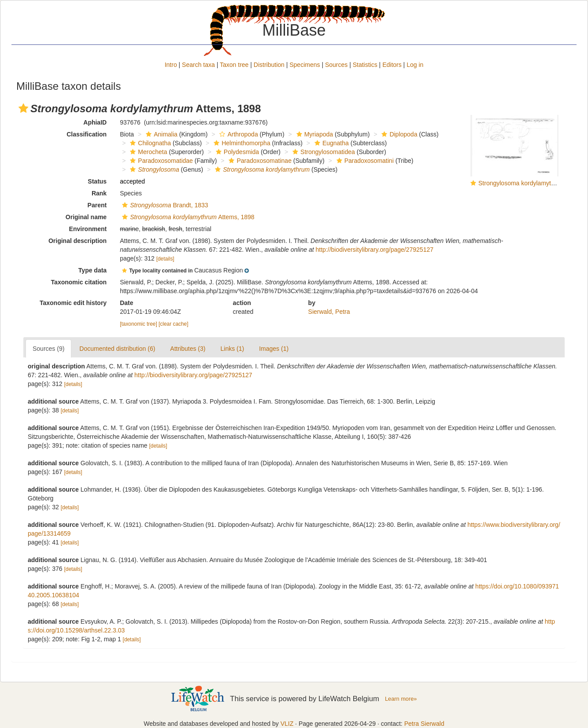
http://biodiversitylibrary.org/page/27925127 (375, 250)
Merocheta (147, 152)
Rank (99, 193)
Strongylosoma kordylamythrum (522, 183)
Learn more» (401, 699)
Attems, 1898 (187, 217)
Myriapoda (314, 134)
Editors (392, 65)
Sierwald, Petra (329, 312)
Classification (87, 134)
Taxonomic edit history (73, 303)
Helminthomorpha (241, 143)
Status (97, 181)
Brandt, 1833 (164, 205)
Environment (88, 229)
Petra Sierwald (424, 724)
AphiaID (95, 122)
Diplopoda (398, 134)
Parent (97, 205)
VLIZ (287, 724)
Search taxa (198, 65)
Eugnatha (331, 143)
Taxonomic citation (79, 282)
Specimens (305, 65)
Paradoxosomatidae (160, 161)
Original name (86, 217)
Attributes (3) (188, 349)
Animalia (161, 134)
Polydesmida (236, 152)
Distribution (269, 65)
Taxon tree (234, 65)
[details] (165, 259)
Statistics (365, 65)
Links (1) (232, 349)
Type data (92, 270)
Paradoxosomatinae (259, 161)
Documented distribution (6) (117, 349)
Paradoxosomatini (364, 161)
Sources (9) (48, 349)
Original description (78, 241)
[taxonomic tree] (139, 324)
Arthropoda (237, 134)
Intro (171, 65)
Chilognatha (149, 143)
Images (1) (274, 349)
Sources (336, 65)
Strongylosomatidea (323, 152)
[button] (23, 108)
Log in (415, 65)
